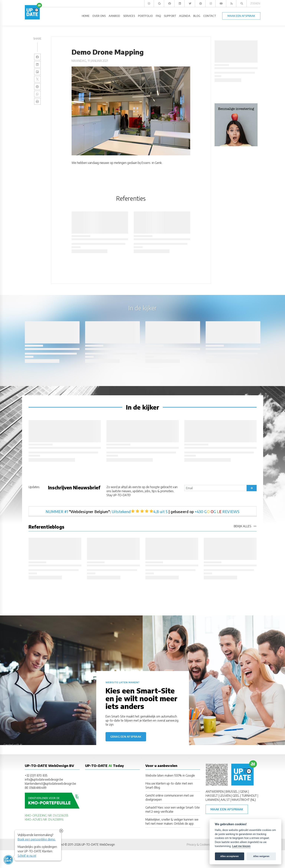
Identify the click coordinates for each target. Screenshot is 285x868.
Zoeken (255, 3)
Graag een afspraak (126, 737)
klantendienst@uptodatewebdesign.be (51, 784)
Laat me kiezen (241, 846)
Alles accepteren (229, 856)
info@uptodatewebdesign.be (44, 779)
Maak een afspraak (227, 809)
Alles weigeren (261, 856)
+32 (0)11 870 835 (36, 775)
